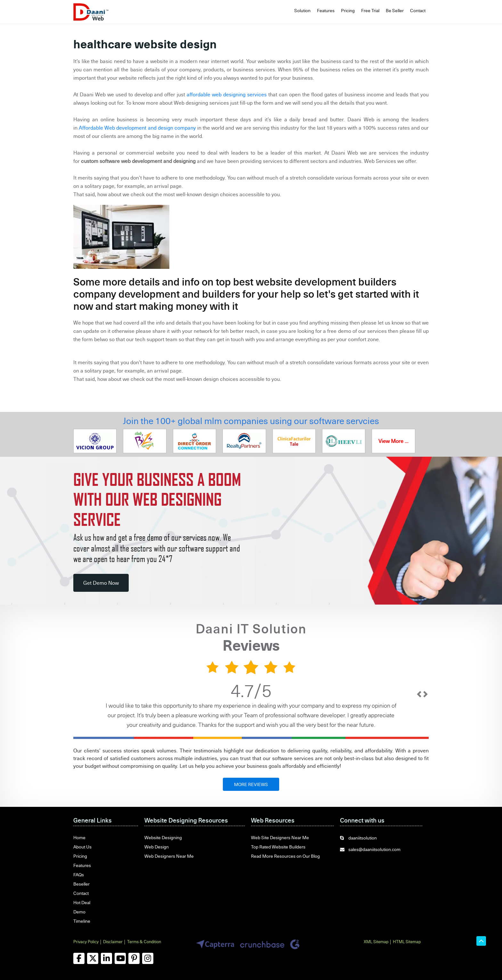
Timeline (82, 921)
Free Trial (370, 10)
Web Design (157, 847)
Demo (79, 912)
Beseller (81, 884)
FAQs (79, 875)
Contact (418, 10)
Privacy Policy (86, 942)
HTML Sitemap (407, 942)
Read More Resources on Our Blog (285, 856)
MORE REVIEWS (251, 784)
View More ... (393, 441)
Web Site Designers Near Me (280, 837)
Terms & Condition (144, 942)
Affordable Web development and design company (137, 128)
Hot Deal (82, 902)
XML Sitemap (376, 942)
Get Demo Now (101, 583)
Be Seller (395, 10)
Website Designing (163, 837)
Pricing (348, 10)
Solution (302, 10)
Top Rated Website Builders (278, 847)
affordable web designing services (227, 94)
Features (326, 10)
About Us (82, 847)
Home (79, 837)
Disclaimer (113, 942)
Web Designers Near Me (169, 856)
